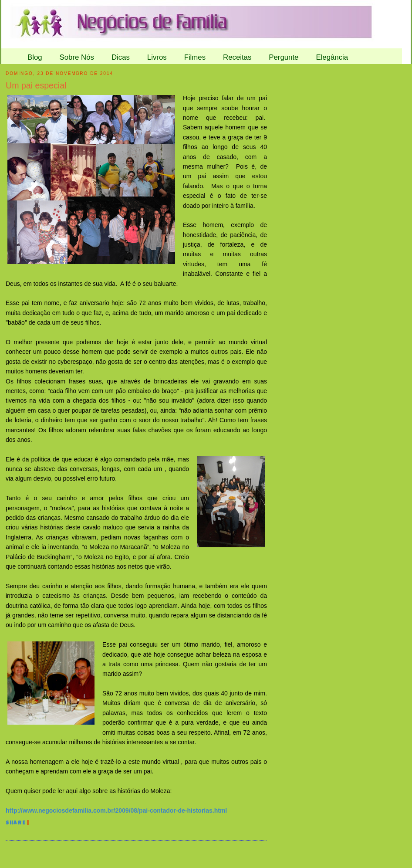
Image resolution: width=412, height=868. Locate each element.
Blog (35, 57)
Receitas (237, 57)
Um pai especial (36, 85)
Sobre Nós (77, 57)
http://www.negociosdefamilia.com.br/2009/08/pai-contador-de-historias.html (116, 810)
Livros (157, 57)
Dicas (121, 57)
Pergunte (284, 57)
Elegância (332, 57)
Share (16, 824)
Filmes (195, 57)
